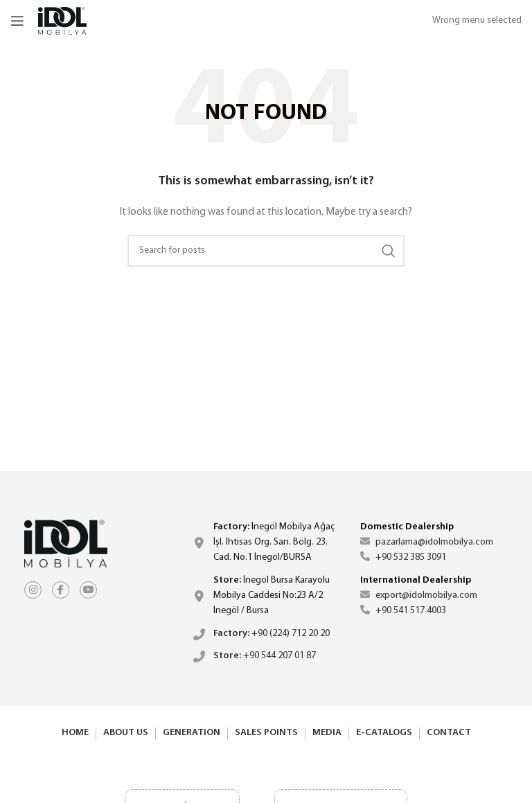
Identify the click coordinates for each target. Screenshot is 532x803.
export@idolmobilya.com (419, 595)
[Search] (266, 251)
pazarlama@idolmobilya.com (427, 542)
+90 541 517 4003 (403, 611)
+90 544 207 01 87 (265, 656)
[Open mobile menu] (17, 21)
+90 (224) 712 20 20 (272, 634)
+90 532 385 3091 (403, 557)
